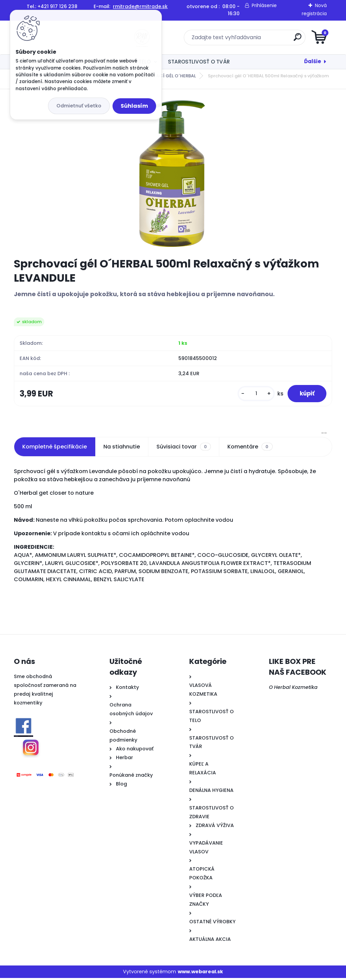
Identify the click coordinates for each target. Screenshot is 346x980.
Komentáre (250, 448)
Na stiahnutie (122, 448)
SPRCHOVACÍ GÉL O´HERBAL (165, 76)
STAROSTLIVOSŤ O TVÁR (199, 62)
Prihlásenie (264, 5)
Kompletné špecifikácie (55, 448)
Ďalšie (313, 61)
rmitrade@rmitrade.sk (140, 6)
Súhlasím (134, 106)
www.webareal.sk (200, 973)
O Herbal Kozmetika (293, 689)
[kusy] (252, 395)
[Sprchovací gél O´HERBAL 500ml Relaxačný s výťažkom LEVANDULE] (173, 173)
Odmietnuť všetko (79, 106)
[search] (254, 40)
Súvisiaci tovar (184, 448)
